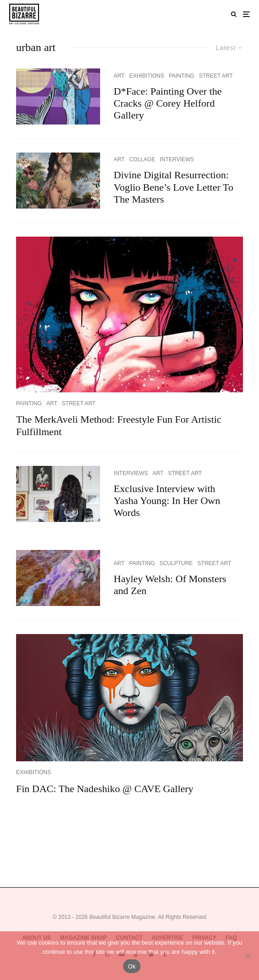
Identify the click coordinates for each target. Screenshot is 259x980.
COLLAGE (142, 159)
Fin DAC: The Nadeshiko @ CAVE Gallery (105, 789)
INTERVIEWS (177, 159)
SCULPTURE (176, 563)
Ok (132, 966)
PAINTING (181, 76)
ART (119, 76)
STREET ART (216, 76)
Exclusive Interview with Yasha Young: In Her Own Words (167, 501)
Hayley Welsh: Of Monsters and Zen (170, 585)
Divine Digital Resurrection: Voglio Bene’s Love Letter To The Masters (174, 187)
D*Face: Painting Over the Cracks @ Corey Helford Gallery (168, 103)
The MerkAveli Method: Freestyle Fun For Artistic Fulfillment (119, 425)
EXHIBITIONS (146, 76)
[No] (248, 956)
